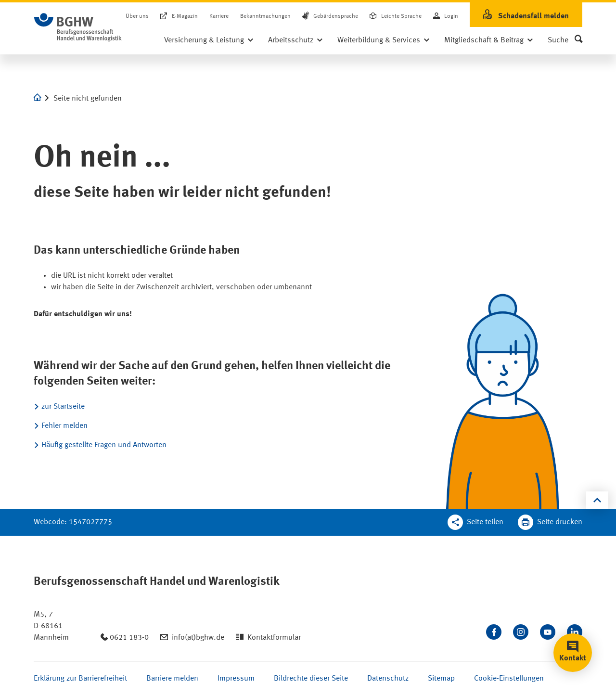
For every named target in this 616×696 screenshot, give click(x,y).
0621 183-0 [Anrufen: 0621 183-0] (129, 638)
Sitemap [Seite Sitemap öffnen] (441, 679)
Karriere (219, 16)
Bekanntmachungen (265, 16)
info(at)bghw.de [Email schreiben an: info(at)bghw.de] (198, 638)
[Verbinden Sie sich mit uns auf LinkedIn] (575, 632)
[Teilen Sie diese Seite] (475, 522)
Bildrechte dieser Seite (311, 679)
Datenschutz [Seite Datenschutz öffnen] (388, 679)
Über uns (137, 16)
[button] (565, 40)
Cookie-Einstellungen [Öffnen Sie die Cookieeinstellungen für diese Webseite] (509, 679)
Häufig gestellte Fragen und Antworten (104, 445)
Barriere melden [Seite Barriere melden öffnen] (172, 679)
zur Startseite (63, 407)
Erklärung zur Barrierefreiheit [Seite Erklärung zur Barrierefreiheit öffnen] (80, 679)
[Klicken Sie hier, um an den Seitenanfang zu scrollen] (597, 500)
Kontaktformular (274, 638)
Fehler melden (64, 426)
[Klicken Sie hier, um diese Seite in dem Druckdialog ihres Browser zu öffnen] (550, 522)
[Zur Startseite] (78, 27)
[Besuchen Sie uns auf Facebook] (494, 632)
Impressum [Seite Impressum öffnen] (236, 679)
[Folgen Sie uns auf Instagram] (521, 632)
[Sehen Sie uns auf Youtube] (548, 632)
